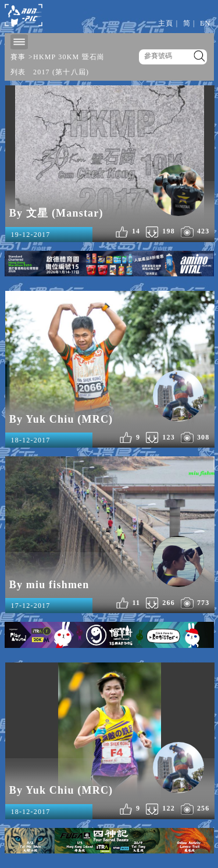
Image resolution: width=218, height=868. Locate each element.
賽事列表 (18, 64)
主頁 (166, 23)
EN (205, 23)
